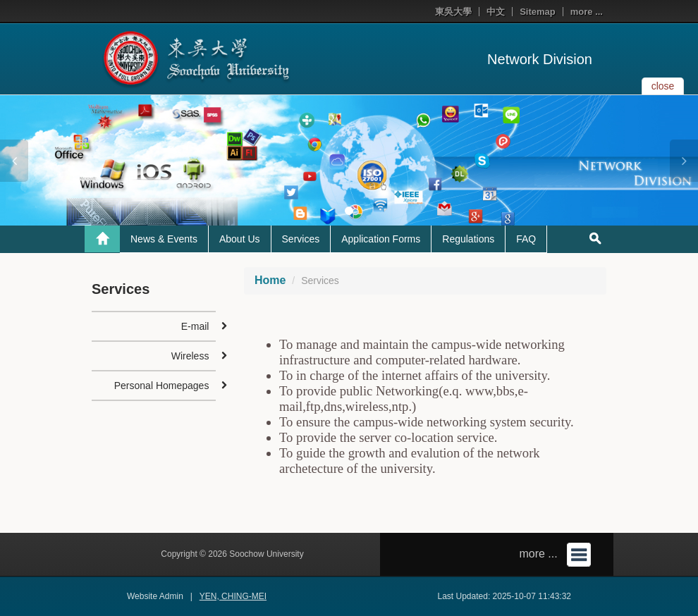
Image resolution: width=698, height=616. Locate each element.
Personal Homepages (162, 386)
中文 (496, 12)
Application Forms (381, 239)
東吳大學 (453, 12)
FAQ (526, 239)
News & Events (164, 239)
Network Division (540, 59)
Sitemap (538, 12)
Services (301, 239)
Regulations (468, 239)
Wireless (190, 356)
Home (270, 280)
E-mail (195, 326)
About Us (240, 239)
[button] (14, 161)
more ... (587, 12)
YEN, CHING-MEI (233, 596)
